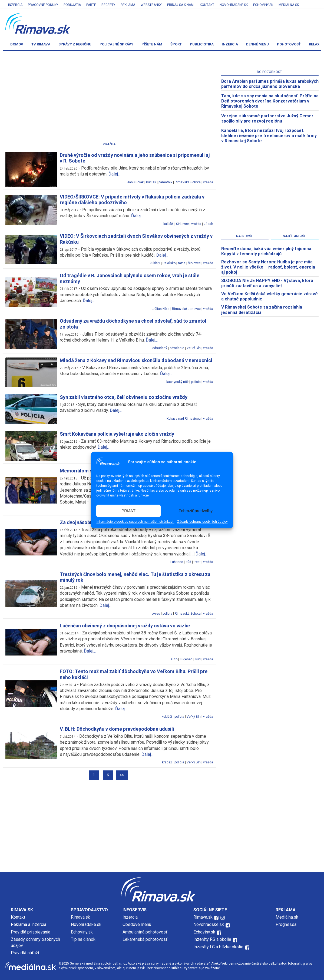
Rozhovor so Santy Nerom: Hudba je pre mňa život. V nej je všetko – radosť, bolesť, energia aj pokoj (268, 267)
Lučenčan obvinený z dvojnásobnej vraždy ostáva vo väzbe (125, 626)
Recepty (108, 5)
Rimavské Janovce (186, 309)
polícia (196, 382)
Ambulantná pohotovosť (146, 932)
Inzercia (15, 5)
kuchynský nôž (177, 382)
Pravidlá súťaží (25, 953)
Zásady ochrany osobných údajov (202, 522)
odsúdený (160, 348)
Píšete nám (152, 44)
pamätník (165, 182)
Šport (176, 44)
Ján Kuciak (135, 182)
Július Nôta (161, 309)
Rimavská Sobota (188, 182)
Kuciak (151, 182)
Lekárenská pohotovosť (146, 939)
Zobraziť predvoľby (196, 511)
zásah (208, 224)
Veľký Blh (194, 348)
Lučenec (177, 562)
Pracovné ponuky (43, 5)
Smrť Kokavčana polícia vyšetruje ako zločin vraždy (117, 434)
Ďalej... (114, 174)
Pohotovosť (289, 44)
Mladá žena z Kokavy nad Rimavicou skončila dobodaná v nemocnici (136, 360)
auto (174, 659)
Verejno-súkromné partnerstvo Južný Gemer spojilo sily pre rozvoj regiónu (267, 118)
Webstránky (151, 5)
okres (156, 614)
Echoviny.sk (263, 5)
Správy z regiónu (75, 44)
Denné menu (257, 44)
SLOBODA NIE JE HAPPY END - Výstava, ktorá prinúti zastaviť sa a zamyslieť (267, 283)
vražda (208, 182)
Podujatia (72, 5)
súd (188, 562)
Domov (17, 44)
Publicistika (202, 44)
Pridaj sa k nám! (181, 5)
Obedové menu (137, 924)
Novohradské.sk (86, 924)
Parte (91, 5)
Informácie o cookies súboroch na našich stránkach (135, 522)
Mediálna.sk (289, 5)
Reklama (128, 5)
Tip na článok (83, 939)
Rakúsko (169, 263)
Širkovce (182, 224)
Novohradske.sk (234, 5)
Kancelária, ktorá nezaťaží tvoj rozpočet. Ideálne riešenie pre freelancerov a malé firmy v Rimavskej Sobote (269, 136)
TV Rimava (41, 44)
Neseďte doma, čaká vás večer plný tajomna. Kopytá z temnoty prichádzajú (267, 251)
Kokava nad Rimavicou (184, 419)
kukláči (168, 224)
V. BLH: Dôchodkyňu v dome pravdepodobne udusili (117, 729)
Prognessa (286, 924)
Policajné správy (116, 44)
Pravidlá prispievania (31, 932)
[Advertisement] (109, 98)
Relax (314, 44)
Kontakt (207, 5)
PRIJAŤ (128, 511)
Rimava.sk (80, 917)
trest (197, 562)
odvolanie (177, 348)
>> (122, 775)
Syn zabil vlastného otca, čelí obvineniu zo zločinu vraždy (124, 397)
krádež (167, 762)
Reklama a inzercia (29, 924)
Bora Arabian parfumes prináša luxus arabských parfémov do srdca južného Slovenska (270, 84)
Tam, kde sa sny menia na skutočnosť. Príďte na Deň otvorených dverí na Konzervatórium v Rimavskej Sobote (270, 101)
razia (182, 263)
